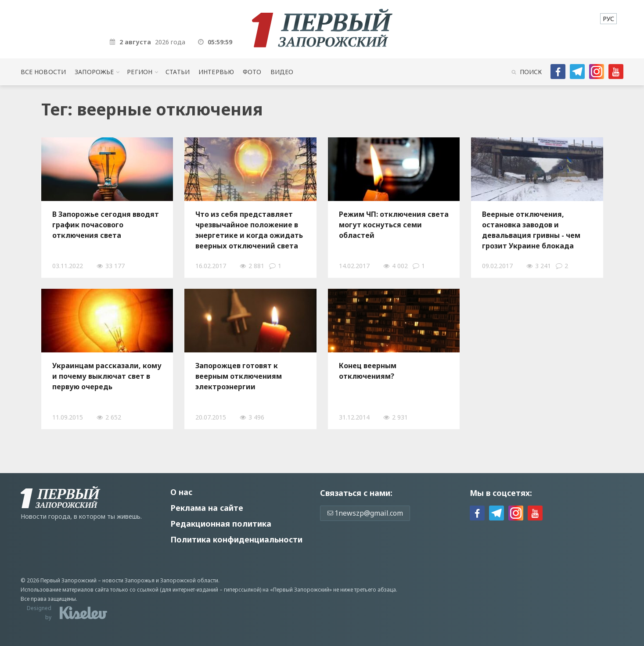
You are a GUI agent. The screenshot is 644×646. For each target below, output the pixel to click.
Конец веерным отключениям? (368, 371)
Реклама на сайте (207, 508)
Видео (282, 72)
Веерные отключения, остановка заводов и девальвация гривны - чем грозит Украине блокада (531, 230)
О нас (181, 492)
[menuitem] (608, 19)
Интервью (216, 72)
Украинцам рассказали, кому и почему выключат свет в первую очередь (107, 376)
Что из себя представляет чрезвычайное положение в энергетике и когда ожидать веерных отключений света (249, 230)
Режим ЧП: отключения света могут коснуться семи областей (394, 225)
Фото (252, 72)
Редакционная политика (221, 524)
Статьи (178, 72)
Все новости (43, 72)
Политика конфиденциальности (236, 539)
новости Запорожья (128, 580)
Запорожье (94, 72)
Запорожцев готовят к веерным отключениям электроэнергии (239, 376)
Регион (140, 72)
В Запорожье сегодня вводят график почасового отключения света (106, 225)
